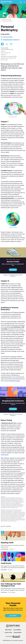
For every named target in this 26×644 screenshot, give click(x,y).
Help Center (9, 630)
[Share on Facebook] (2, 44)
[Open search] (21, 2)
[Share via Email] (11, 44)
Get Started (13, 270)
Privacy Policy (18, 633)
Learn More (13, 616)
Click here (5, 275)
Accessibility (17, 630)
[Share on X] (7, 44)
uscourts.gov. (5, 455)
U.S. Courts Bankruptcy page (12, 381)
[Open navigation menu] (24, 2)
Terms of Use (8, 633)
